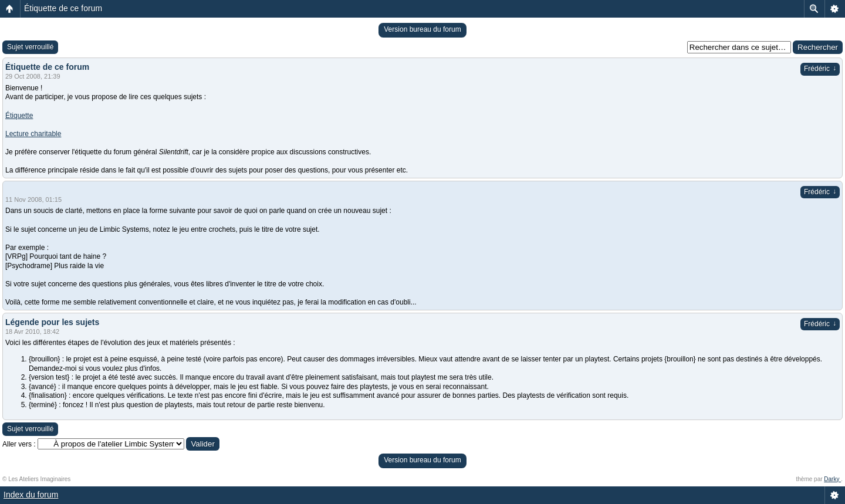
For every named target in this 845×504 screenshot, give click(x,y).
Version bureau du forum (422, 29)
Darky (832, 479)
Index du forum (31, 495)
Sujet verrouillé (30, 47)
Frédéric (820, 69)
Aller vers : (19, 444)
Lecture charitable (33, 134)
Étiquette (19, 116)
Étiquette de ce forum (63, 8)
